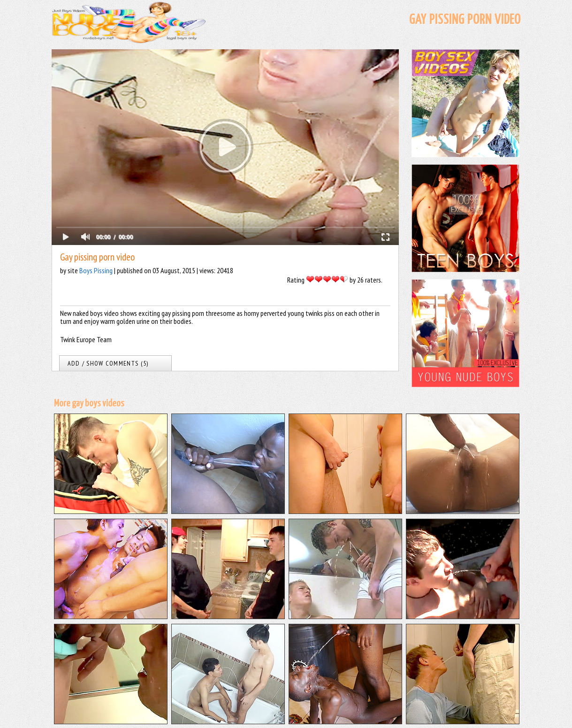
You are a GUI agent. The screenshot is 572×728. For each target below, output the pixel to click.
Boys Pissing (96, 270)
